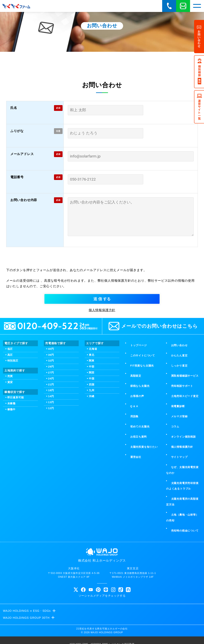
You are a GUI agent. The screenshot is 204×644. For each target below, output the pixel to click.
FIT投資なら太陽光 (138, 392)
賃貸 (10, 420)
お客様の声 (134, 410)
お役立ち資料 (135, 432)
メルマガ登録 (176, 421)
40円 (51, 387)
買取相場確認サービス (181, 398)
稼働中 (11, 447)
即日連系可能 (16, 435)
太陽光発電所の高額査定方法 (183, 476)
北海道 (93, 387)
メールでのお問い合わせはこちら (153, 364)
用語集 (131, 421)
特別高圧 (13, 398)
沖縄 (92, 434)
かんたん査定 (176, 387)
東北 (92, 393)
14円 (51, 434)
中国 (92, 416)
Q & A (131, 415)
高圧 (10, 393)
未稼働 (11, 441)
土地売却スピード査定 (181, 410)
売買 (10, 414)
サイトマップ (176, 444)
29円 (51, 404)
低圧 (10, 387)
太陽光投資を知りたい (140, 438)
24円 (51, 416)
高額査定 (132, 398)
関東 (92, 398)
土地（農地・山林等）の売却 (183, 487)
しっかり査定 (176, 392)
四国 (92, 422)
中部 (92, 404)
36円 (51, 393)
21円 (51, 422)
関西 (92, 410)
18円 (51, 428)
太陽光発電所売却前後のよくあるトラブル (183, 464)
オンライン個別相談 (180, 432)
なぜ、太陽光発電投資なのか (183, 453)
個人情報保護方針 (102, 348)
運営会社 (132, 444)
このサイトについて (139, 387)
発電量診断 (174, 415)
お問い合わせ (176, 381)
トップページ (135, 381)
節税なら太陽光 (136, 404)
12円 (51, 446)
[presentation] (102, 297)
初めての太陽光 (136, 427)
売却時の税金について (181, 496)
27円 (51, 410)
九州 (92, 428)
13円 (51, 440)
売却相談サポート (178, 404)
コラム (172, 427)
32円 (51, 398)
